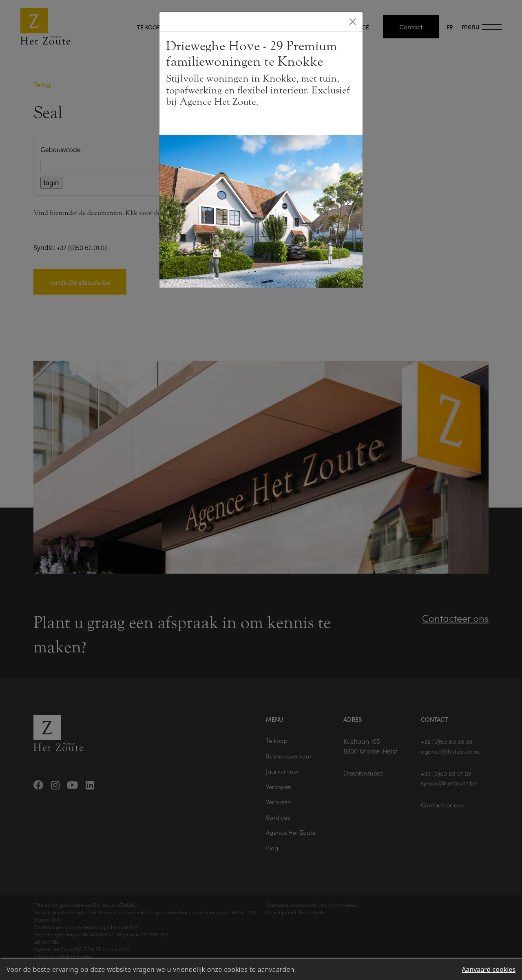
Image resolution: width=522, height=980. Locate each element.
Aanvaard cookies (489, 969)
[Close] (353, 22)
